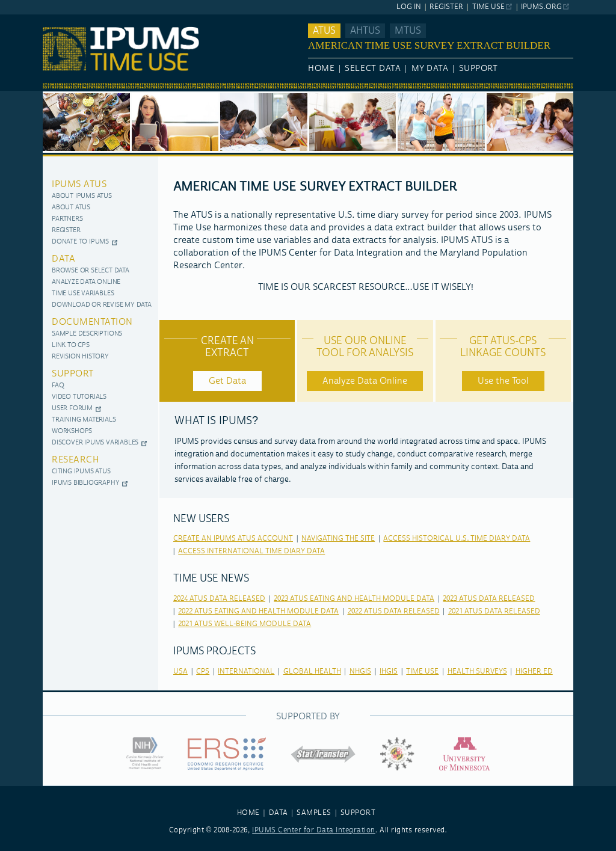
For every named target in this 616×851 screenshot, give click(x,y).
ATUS (324, 31)
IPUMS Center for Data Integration (314, 830)
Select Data (373, 69)
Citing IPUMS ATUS (81, 472)
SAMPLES (314, 813)
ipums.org (541, 7)
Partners (67, 219)
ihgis (389, 671)
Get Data (227, 381)
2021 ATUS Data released (494, 611)
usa (180, 671)
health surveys (477, 671)
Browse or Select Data (91, 271)
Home (321, 69)
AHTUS (365, 31)
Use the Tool (503, 381)
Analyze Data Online (86, 282)
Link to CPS (71, 346)
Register (446, 7)
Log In (409, 7)
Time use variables (83, 294)
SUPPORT (358, 813)
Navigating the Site (338, 539)
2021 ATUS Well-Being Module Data (245, 624)
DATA (279, 813)
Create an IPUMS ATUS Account (233, 539)
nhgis (360, 671)
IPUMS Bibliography (85, 483)
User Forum (72, 409)
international (246, 671)
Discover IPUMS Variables (95, 443)
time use (422, 671)
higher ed (534, 671)
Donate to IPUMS (80, 242)
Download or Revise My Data (102, 305)
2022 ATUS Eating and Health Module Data (258, 611)
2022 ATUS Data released (394, 611)
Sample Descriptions (87, 334)
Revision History (80, 357)
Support (479, 69)
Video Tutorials (79, 397)
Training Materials (84, 420)
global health (312, 671)
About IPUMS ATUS (82, 196)
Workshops (72, 432)
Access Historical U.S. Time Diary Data (457, 539)
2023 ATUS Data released (489, 599)
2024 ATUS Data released (219, 599)
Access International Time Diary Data (251, 551)
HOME (248, 813)
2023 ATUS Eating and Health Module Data (354, 599)
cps (203, 671)
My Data (430, 69)
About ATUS (71, 208)
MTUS (408, 31)
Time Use (488, 7)
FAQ (58, 386)
